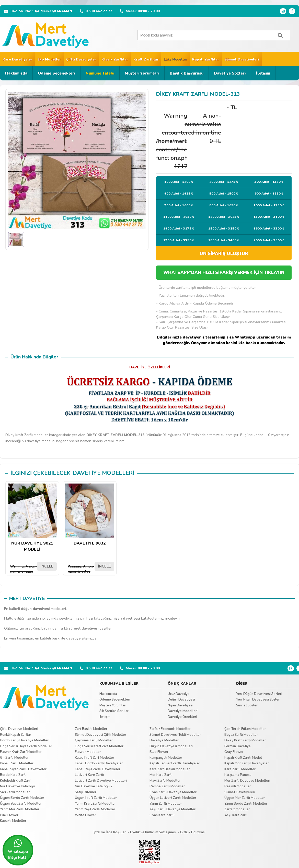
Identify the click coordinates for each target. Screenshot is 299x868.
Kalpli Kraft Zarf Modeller (95, 758)
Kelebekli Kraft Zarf (15, 781)
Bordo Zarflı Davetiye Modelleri (25, 740)
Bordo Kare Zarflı (13, 775)
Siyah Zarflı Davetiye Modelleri (173, 792)
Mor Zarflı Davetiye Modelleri (247, 781)
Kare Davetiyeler (18, 59)
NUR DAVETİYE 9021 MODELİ (32, 518)
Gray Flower (234, 752)
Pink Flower (9, 815)
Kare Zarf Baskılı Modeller (170, 769)
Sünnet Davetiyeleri (242, 59)
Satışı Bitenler (86, 792)
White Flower (85, 815)
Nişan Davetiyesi (180, 705)
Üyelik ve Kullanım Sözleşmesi (153, 832)
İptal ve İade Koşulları (110, 832)
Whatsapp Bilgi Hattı (18, 849)
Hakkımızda (16, 73)
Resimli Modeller (238, 786)
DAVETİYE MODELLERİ (103, 473)
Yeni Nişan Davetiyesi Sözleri (258, 700)
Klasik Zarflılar (115, 59)
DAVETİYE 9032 (90, 515)
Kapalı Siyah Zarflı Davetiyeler (23, 769)
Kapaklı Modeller (13, 821)
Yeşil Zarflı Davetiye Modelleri (173, 809)
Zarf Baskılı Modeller (91, 729)
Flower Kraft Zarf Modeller (21, 752)
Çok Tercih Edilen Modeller (245, 729)
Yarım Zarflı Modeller (166, 804)
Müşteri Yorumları (142, 73)
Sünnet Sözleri (247, 705)
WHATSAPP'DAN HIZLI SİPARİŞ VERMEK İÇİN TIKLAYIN (224, 273)
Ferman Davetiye (238, 746)
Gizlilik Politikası (193, 832)
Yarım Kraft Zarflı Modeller (95, 804)
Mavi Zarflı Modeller (165, 781)
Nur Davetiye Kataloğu (17, 786)
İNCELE (47, 566)
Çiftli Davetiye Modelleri (19, 729)
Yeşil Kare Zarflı (236, 815)
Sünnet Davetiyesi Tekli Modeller (175, 735)
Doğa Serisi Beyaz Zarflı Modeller (26, 746)
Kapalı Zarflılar (206, 59)
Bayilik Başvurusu (187, 73)
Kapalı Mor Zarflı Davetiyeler (247, 763)
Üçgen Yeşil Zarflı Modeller (21, 804)
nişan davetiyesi (126, 618)
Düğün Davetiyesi (181, 700)
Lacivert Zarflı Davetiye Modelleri (101, 781)
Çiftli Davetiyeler (81, 59)
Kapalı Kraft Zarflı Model (243, 758)
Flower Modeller (88, 752)
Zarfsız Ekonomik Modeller (170, 729)
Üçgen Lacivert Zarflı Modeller (173, 798)
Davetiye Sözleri (230, 73)
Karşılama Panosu (238, 775)
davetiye (73, 638)
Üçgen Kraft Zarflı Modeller (96, 798)
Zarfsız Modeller (237, 809)
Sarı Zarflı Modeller (15, 792)
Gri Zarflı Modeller (14, 758)
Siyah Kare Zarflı (162, 815)
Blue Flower (159, 752)
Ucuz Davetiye (179, 694)
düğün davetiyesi (35, 609)
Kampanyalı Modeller (166, 758)
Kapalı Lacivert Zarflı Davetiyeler (175, 763)
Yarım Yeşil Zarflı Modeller (95, 809)
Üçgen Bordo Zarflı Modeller (22, 798)
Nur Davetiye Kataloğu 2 (94, 786)
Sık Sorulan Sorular (114, 711)
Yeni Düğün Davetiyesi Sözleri (259, 694)
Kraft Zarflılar (146, 59)
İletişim (263, 73)
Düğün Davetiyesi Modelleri (171, 746)
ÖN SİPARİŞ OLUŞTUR (224, 254)
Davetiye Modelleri (183, 711)
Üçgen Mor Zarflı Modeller (245, 798)
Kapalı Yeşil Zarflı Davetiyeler (98, 769)
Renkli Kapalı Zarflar (16, 735)
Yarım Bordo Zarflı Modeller (246, 804)
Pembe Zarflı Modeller (167, 786)
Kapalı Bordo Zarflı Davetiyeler (99, 763)
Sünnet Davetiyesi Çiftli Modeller (101, 735)
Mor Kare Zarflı (161, 775)
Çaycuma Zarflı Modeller (94, 740)
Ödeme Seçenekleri (56, 73)
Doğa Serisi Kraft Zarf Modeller (99, 746)
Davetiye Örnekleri (182, 717)
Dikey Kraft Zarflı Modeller (245, 740)
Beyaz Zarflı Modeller (241, 735)
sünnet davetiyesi (84, 628)
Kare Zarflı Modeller (240, 769)
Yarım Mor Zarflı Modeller (20, 809)
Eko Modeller (49, 59)
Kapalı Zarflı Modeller (17, 763)
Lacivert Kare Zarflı (89, 775)
